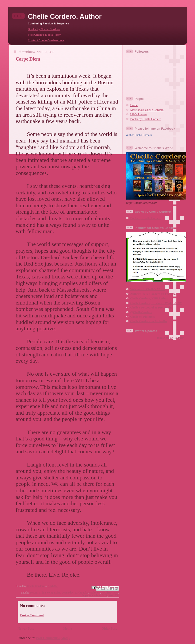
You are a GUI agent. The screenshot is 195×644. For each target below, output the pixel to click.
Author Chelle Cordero (139, 135)
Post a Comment (32, 615)
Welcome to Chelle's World (148, 289)
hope (85, 595)
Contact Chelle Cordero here (46, 40)
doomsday (68, 593)
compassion (54, 593)
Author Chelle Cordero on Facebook (154, 294)
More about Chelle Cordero (147, 110)
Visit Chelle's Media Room (45, 35)
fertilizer (106, 593)
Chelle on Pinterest (143, 317)
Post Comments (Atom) (53, 638)
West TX (114, 595)
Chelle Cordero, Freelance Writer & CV (156, 303)
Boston (34, 593)
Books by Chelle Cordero (44, 29)
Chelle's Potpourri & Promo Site (151, 308)
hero (115, 593)
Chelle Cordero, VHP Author (149, 298)
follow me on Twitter (170, 338)
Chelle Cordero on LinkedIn (149, 321)
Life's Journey (139, 114)
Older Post (109, 629)
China (42, 593)
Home (68, 629)
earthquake (81, 593)
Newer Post (26, 629)
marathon (95, 595)
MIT (105, 595)
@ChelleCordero (141, 312)
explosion (95, 593)
